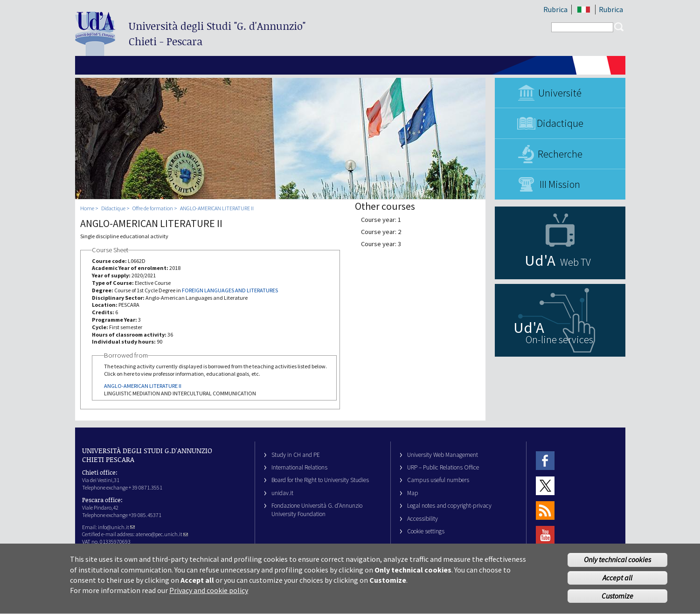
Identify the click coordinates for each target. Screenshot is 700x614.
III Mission (560, 184)
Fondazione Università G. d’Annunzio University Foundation (317, 510)
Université (560, 93)
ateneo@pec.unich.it (162, 534)
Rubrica (555, 9)
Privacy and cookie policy (209, 597)
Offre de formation (153, 208)
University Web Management (443, 455)
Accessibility (423, 519)
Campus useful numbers (438, 480)
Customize (617, 602)
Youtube (545, 535)
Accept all (617, 585)
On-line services (559, 339)
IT (584, 10)
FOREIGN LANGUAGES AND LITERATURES (230, 290)
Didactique (560, 123)
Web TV (575, 262)
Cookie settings (426, 531)
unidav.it (282, 493)
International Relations (299, 467)
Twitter (545, 486)
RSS (545, 510)
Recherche (560, 154)
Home (87, 208)
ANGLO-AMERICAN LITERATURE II (217, 208)
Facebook (545, 461)
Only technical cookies (617, 566)
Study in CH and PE (296, 455)
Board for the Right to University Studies (320, 480)
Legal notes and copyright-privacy (449, 506)
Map (413, 493)
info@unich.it (116, 527)
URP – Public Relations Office (443, 467)
